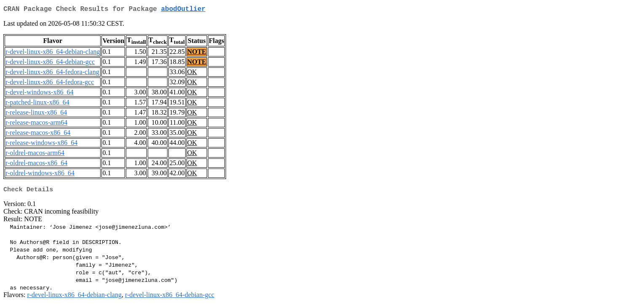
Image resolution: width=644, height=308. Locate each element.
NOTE (197, 53)
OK (192, 74)
